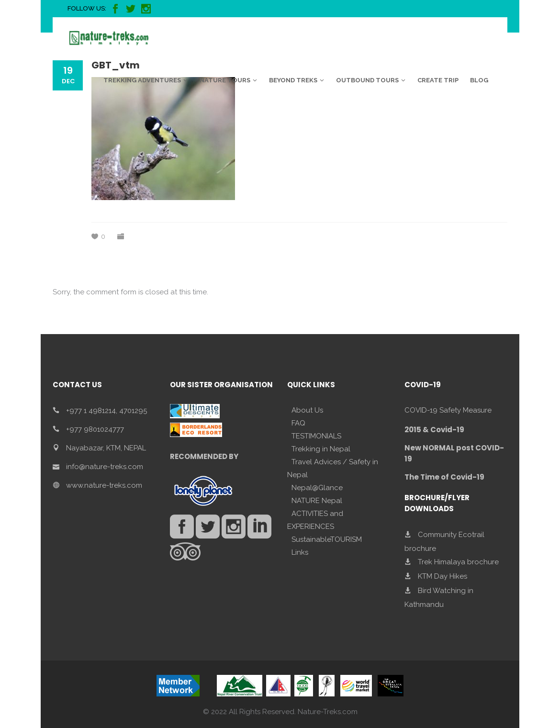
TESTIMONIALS (316, 436)
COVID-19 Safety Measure (448, 410)
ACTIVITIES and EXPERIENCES (315, 520)
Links (300, 552)
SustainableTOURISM (327, 539)
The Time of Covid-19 (444, 477)
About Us (307, 410)
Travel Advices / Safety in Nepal (333, 468)
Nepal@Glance (317, 488)
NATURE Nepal (317, 501)
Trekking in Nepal (321, 449)
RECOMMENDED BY (204, 456)
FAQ (298, 423)
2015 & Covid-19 (434, 430)
